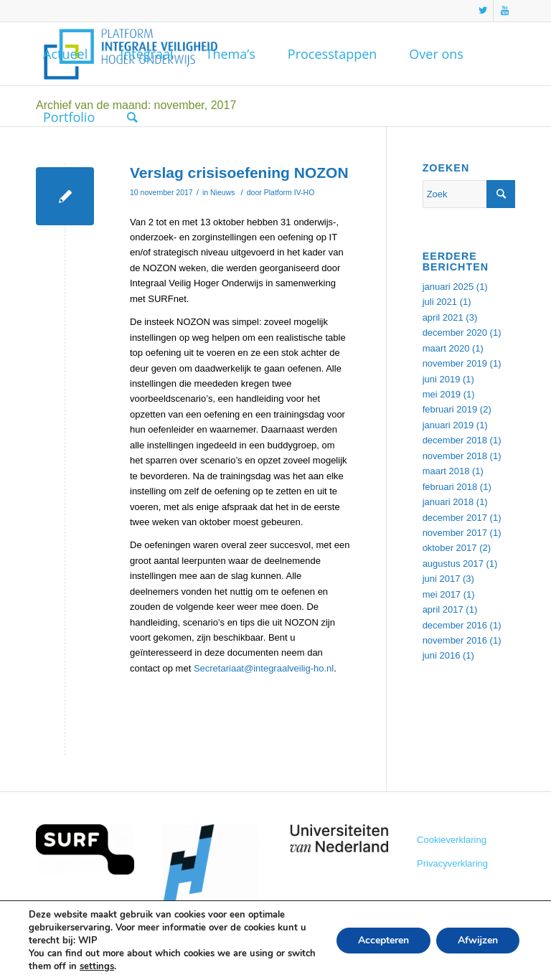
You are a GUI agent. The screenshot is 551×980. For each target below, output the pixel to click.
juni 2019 (442, 379)
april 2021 (443, 317)
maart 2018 (446, 471)
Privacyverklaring (452, 863)
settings (97, 966)
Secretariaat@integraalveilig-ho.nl (264, 668)
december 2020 (455, 333)
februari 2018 (450, 487)
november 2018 (455, 456)
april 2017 (443, 609)
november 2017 (455, 533)
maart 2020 (446, 348)
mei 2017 (442, 594)
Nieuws (222, 192)
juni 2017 (442, 579)
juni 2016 (442, 655)
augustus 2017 (453, 564)
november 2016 (455, 640)
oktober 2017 (450, 548)
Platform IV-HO (289, 192)
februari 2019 (450, 409)
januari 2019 (448, 425)
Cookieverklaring (452, 840)
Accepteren (383, 940)
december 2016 (455, 625)
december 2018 (455, 440)
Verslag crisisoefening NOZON (239, 173)
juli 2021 (440, 302)
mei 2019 (442, 394)
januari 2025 (448, 287)
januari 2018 (448, 502)
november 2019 (455, 363)
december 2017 (455, 518)
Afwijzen (478, 940)
